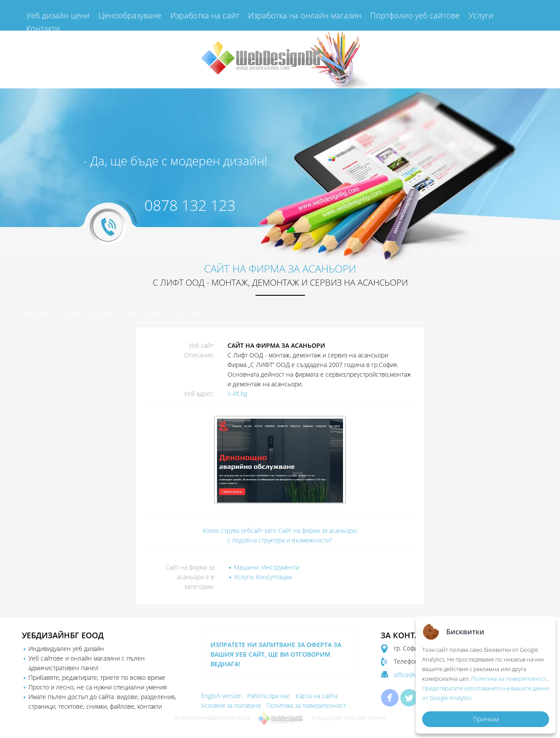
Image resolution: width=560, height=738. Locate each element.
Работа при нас (269, 696)
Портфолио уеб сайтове (415, 15)
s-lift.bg (237, 393)
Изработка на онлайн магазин (305, 15)
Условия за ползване (231, 705)
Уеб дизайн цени (58, 15)
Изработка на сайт (205, 15)
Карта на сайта (317, 696)
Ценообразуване (130, 15)
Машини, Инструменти (267, 567)
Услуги (481, 15)
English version (222, 696)
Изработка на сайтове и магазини (70, 313)
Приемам (486, 719)
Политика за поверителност (306, 705)
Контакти (43, 28)
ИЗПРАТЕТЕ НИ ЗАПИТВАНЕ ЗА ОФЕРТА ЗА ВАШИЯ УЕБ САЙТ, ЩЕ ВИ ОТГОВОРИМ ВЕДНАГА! (276, 654)
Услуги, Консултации (263, 577)
